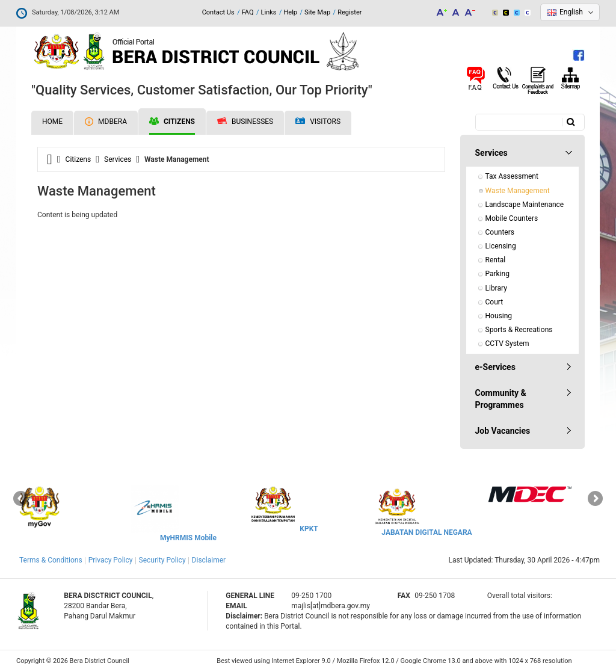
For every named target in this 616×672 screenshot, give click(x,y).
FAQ (248, 12)
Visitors (318, 122)
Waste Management (518, 191)
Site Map (317, 12)
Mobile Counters (512, 218)
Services (118, 159)
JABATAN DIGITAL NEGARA (427, 532)
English (571, 12)
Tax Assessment (512, 176)
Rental (496, 260)
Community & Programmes (501, 399)
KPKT (309, 529)
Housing (499, 316)
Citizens (172, 122)
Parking (497, 274)
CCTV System (507, 344)
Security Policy (162, 560)
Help (290, 12)
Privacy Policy (111, 560)
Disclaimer (209, 560)
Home (52, 122)
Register (350, 12)
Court (494, 302)
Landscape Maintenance (525, 205)
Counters (500, 232)
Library (496, 288)
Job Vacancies (503, 431)
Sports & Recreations (519, 330)
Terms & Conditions (51, 560)
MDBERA (106, 122)
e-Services (495, 367)
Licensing (501, 246)
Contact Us (218, 12)
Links (269, 12)
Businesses (245, 122)
